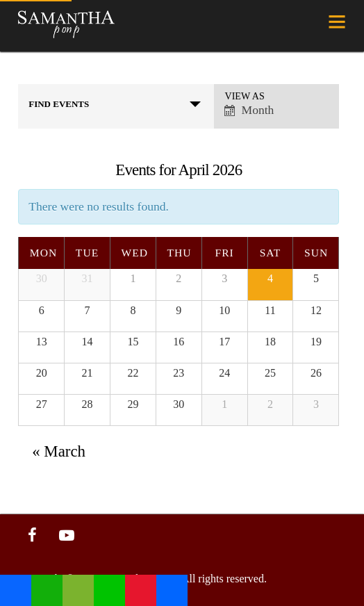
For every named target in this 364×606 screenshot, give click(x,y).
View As (244, 96)
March (59, 451)
